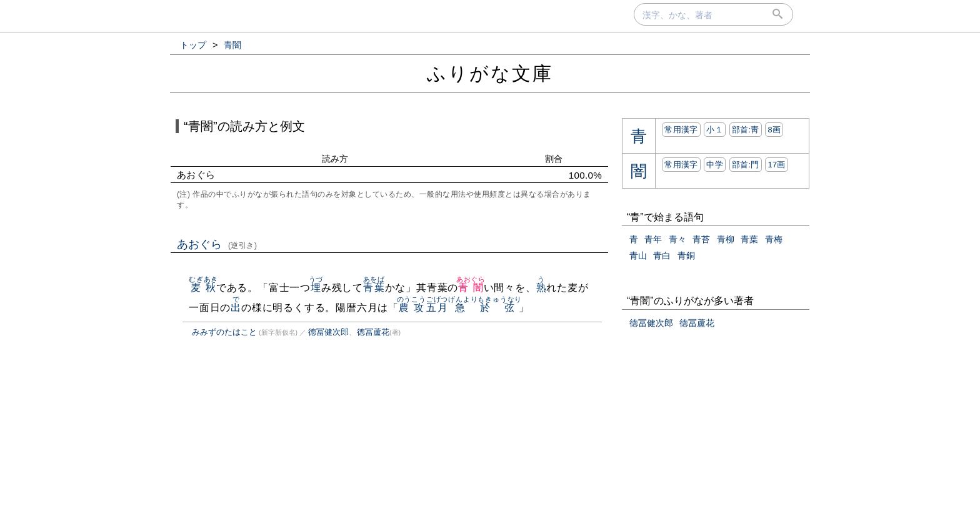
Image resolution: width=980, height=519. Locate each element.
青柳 (726, 239)
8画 (774, 130)
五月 (437, 308)
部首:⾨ (746, 165)
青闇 (471, 288)
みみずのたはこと (224, 332)
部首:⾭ (746, 130)
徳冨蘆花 (373, 332)
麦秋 (203, 288)
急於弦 (485, 308)
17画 (776, 165)
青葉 (374, 288)
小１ (715, 130)
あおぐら (217, 244)
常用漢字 (681, 130)
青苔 (701, 239)
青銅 (686, 255)
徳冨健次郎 (328, 332)
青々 (677, 239)
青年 (653, 239)
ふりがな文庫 (490, 73)
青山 (638, 255)
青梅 (774, 239)
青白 (662, 255)
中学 (715, 165)
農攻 (412, 308)
